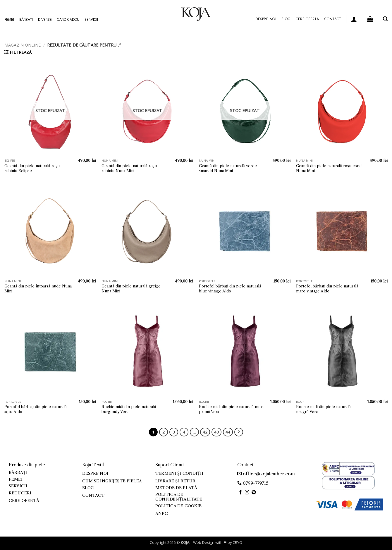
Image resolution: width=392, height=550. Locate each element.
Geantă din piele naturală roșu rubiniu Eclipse (32, 168)
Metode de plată (176, 488)
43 (216, 432)
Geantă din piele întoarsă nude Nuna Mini (38, 288)
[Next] (239, 432)
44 (228, 432)
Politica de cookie (178, 506)
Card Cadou (68, 20)
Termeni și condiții (179, 473)
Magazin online (23, 45)
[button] (354, 19)
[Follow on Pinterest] (254, 493)
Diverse (45, 20)
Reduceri (20, 493)
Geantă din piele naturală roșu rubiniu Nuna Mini (129, 168)
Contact (333, 19)
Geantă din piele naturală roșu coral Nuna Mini (329, 168)
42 (205, 432)
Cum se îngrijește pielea (112, 481)
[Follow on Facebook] (241, 493)
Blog (286, 19)
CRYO (237, 542)
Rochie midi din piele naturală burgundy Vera (129, 409)
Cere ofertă (307, 19)
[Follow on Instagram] (247, 493)
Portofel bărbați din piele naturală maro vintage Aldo (327, 288)
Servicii (91, 20)
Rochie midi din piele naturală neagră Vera (323, 409)
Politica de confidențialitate (179, 497)
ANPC (162, 514)
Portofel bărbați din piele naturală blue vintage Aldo (230, 288)
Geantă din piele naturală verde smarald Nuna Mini (228, 168)
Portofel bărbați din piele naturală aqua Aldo (36, 409)
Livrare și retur (175, 481)
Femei (9, 20)
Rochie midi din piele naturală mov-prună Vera (232, 409)
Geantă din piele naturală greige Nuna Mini (131, 288)
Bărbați (26, 20)
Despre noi (266, 19)
